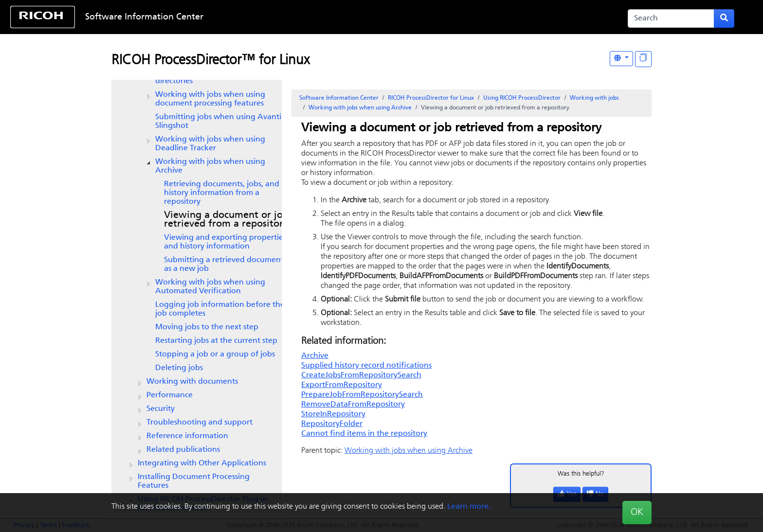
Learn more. (469, 507)
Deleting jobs (179, 368)
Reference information (187, 436)
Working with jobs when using (210, 144)
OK (637, 513)
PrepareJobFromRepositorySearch (362, 395)
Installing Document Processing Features (194, 481)
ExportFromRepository (342, 385)
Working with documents (192, 382)
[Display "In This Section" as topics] (643, 59)
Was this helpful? (581, 474)
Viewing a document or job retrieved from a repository (226, 220)
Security (161, 409)
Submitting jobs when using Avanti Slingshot (218, 122)
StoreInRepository (333, 414)
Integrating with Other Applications (202, 463)
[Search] (671, 18)
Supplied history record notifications (366, 366)
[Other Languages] (621, 59)
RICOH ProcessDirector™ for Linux (210, 61)
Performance (170, 395)
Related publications (183, 450)
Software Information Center (144, 17)
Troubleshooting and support (200, 423)
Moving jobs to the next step (207, 327)
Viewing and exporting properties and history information (225, 242)
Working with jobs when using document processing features (210, 99)
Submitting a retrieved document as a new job (224, 265)
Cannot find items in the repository (364, 434)
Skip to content (348, 17)
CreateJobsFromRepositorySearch (361, 375)
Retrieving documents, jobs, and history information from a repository (222, 193)
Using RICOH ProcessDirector (522, 98)
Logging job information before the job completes (220, 309)
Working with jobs (594, 98)
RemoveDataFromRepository (353, 405)
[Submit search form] (724, 18)
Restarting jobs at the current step (216, 341)
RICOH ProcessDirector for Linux (431, 98)
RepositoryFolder (332, 424)
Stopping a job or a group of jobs (215, 355)
